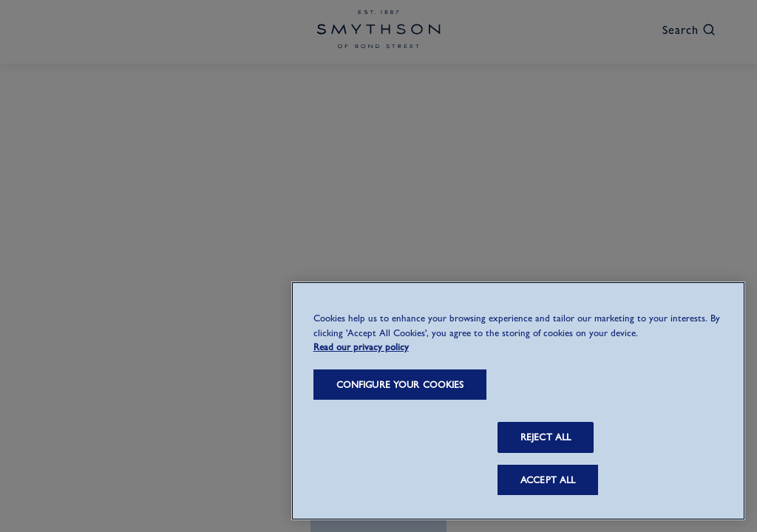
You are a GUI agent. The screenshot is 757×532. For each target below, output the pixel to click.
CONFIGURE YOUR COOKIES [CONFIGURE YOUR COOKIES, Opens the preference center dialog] (400, 385)
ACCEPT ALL (548, 480)
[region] (518, 401)
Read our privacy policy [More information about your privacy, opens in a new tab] (361, 347)
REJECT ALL (546, 437)
